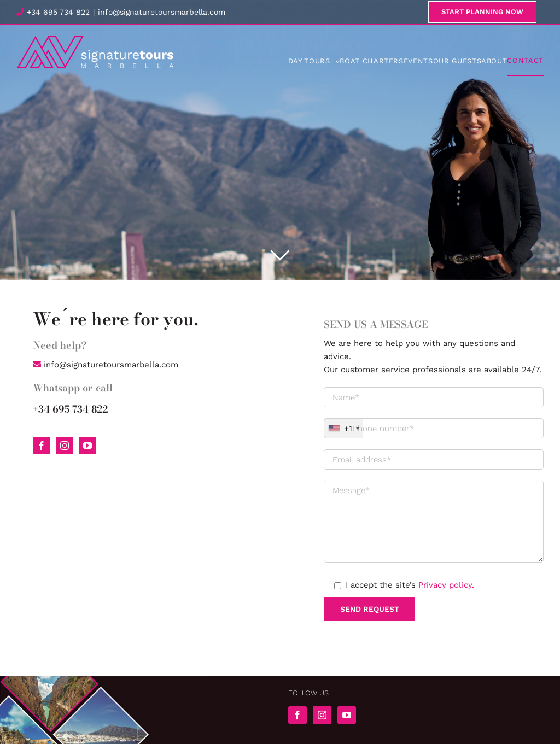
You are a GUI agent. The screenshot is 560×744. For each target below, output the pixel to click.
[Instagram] (322, 715)
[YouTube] (347, 715)
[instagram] (65, 446)
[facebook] (42, 446)
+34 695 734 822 (53, 12)
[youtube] (87, 446)
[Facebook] (297, 715)
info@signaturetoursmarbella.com (162, 12)
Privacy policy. (446, 585)
